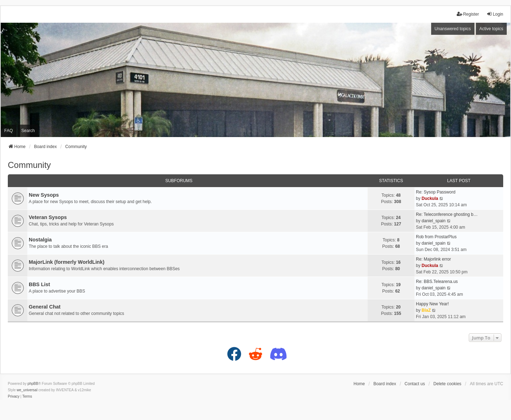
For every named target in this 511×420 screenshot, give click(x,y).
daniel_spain (433, 221)
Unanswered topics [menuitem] (453, 29)
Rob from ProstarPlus (436, 237)
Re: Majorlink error (433, 259)
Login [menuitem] (495, 14)
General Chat (45, 307)
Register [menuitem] (468, 14)
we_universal (27, 390)
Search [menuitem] (28, 131)
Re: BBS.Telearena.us (437, 282)
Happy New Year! (432, 304)
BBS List (39, 284)
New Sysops (44, 195)
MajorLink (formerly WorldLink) (67, 262)
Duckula (430, 198)
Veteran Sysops (48, 217)
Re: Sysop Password (436, 192)
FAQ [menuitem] (9, 131)
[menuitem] (14, 397)
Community (29, 165)
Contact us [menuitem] (415, 384)
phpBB (33, 384)
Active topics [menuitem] (491, 29)
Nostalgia (40, 240)
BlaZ (426, 310)
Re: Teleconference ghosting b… (447, 214)
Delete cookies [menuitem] (447, 384)
